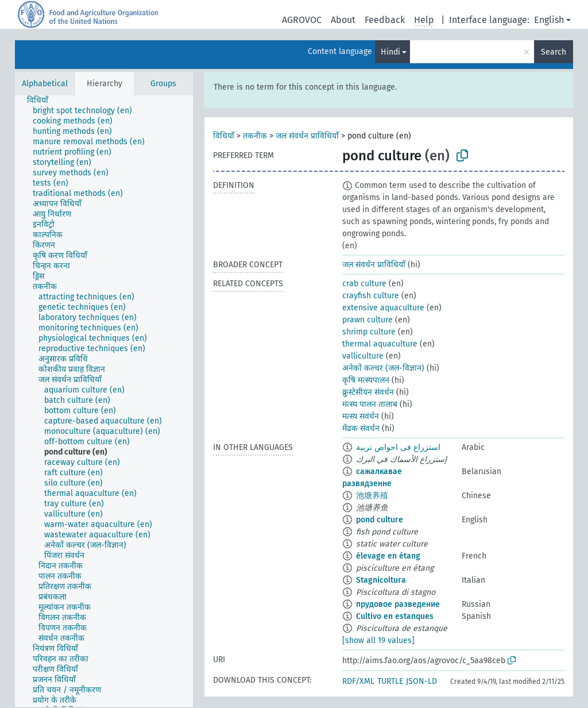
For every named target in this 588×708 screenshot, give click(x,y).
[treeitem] (42, 101)
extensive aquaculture (383, 308)
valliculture (363, 356)
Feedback (385, 20)
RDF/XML (358, 681)
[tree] (104, 401)
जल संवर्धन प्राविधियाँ (307, 136)
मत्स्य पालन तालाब (370, 404)
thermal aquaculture (380, 344)
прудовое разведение (398, 604)
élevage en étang (388, 556)
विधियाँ (224, 136)
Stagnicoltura (381, 580)
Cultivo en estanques (395, 616)
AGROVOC (302, 20)
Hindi (390, 52)
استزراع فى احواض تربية (398, 447)
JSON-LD (421, 681)
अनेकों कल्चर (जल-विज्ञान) (383, 368)
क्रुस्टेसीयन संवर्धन (368, 392)
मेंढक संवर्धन (361, 428)
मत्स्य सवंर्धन (361, 416)
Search (554, 52)
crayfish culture (371, 296)
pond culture (380, 520)
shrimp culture (369, 332)
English (549, 20)
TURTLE (390, 681)
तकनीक (255, 136)
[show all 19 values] (378, 640)
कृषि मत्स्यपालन (366, 380)
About (343, 20)
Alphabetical (45, 84)
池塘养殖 (372, 496)
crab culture (364, 284)
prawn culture (367, 320)
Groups (163, 84)
